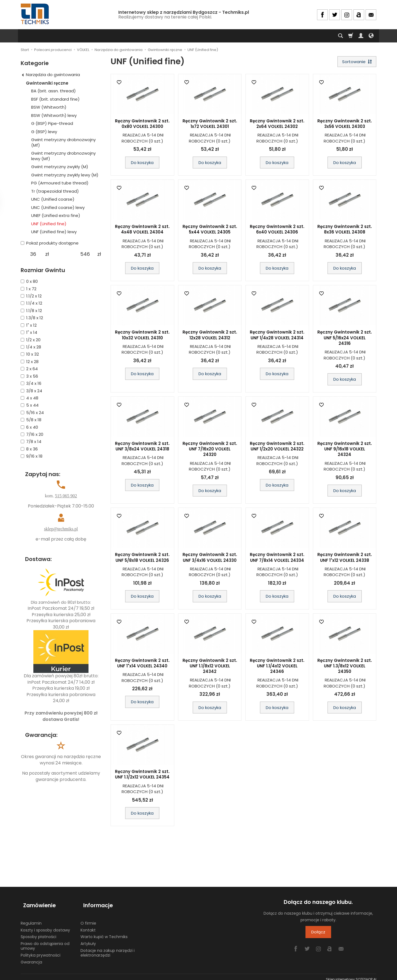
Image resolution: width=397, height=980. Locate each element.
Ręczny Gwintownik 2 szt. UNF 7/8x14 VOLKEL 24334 (277, 559)
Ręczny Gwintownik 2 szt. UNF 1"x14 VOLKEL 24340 (142, 664)
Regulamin (31, 918)
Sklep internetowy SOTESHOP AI (351, 974)
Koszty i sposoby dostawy (45, 925)
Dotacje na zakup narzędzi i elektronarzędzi (108, 948)
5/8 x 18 (31, 420)
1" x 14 (29, 332)
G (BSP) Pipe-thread (52, 123)
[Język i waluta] (371, 36)
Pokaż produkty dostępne (50, 243)
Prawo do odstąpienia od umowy (45, 941)
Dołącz (318, 933)
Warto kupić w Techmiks (104, 932)
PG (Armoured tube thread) (60, 183)
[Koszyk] (351, 36)
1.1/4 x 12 (31, 303)
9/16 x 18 (32, 456)
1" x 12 (29, 325)
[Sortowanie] (356, 62)
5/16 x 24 (32, 413)
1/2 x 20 (31, 340)
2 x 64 (29, 369)
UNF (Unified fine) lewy (54, 232)
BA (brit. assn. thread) (53, 91)
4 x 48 (29, 398)
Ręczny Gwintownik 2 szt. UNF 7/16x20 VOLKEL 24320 (210, 450)
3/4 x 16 (31, 383)
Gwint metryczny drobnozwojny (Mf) (63, 142)
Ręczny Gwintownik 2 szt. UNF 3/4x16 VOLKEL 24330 (210, 559)
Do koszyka (142, 164)
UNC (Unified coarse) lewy (58, 207)
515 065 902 (66, 496)
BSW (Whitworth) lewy (54, 115)
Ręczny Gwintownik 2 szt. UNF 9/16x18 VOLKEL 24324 (345, 450)
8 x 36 (29, 449)
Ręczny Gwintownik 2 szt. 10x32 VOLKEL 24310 (142, 336)
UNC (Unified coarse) (53, 199)
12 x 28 (30, 362)
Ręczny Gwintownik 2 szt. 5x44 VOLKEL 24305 (210, 231)
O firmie (88, 918)
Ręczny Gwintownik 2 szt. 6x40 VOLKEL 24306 (277, 231)
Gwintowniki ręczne (47, 83)
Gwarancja (31, 957)
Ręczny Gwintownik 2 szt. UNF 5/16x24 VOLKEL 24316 (345, 339)
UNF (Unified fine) (49, 224)
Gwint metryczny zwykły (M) (60, 167)
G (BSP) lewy (44, 132)
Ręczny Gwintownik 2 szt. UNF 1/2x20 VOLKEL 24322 (277, 448)
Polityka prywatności (41, 950)
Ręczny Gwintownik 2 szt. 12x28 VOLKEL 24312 (210, 336)
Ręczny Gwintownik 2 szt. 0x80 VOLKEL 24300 (142, 125)
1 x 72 (29, 289)
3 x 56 (29, 376)
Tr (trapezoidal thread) (55, 191)
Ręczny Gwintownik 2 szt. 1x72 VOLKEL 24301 (210, 125)
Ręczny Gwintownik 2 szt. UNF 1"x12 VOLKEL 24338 (345, 559)
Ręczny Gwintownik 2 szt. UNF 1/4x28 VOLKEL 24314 (277, 336)
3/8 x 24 (31, 391)
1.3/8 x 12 (32, 318)
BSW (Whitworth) (49, 107)
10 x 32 (30, 354)
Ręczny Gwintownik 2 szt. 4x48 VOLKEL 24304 (142, 231)
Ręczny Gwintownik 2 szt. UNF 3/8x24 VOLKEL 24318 (142, 448)
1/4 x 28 (31, 347)
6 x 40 (29, 427)
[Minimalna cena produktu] (33, 254)
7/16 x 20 (32, 434)
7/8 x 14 (31, 441)
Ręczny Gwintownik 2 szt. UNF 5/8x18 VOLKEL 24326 (142, 559)
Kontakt (88, 925)
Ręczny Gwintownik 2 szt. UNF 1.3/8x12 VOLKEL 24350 (345, 667)
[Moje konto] (361, 36)
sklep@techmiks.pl (61, 529)
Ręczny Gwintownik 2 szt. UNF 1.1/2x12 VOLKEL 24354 (142, 776)
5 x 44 (30, 405)
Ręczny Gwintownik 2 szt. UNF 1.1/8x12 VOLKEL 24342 (210, 667)
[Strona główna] (35, 14)
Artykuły (88, 939)
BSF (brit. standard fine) (55, 99)
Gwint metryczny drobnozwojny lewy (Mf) (63, 156)
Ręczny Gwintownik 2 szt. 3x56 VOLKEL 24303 (345, 125)
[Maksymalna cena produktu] (85, 254)
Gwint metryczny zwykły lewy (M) (65, 175)
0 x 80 (29, 281)
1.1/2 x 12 (31, 296)
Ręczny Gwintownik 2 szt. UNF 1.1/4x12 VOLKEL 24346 (277, 667)
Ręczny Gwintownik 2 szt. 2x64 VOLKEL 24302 (277, 125)
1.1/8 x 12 (31, 311)
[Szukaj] (340, 36)
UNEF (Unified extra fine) (56, 215)
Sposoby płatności (38, 932)
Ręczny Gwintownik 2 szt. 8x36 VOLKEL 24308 (345, 231)
